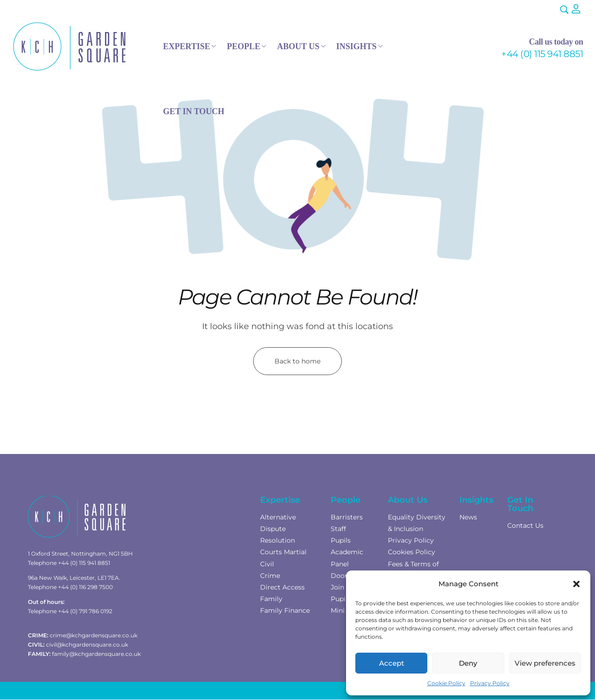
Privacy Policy (490, 683)
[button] (576, 584)
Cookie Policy (446, 683)
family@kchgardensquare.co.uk (96, 654)
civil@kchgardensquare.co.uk (87, 645)
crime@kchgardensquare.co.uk (94, 635)
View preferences (545, 663)
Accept (392, 663)
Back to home (297, 361)
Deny (468, 663)
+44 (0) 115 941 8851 (542, 54)
